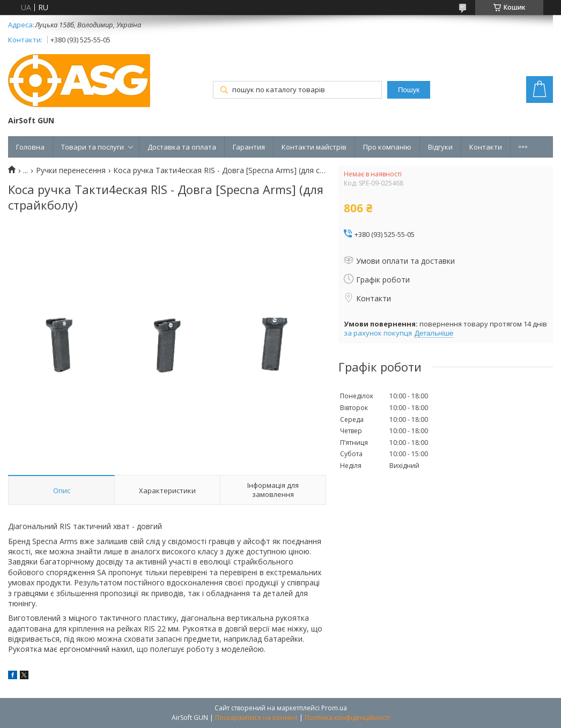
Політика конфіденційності (347, 718)
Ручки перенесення (71, 170)
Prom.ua (334, 708)
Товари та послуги (93, 147)
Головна (30, 147)
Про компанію (387, 147)
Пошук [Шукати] (409, 90)
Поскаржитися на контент (256, 718)
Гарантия (249, 147)
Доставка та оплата (182, 147)
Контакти (486, 147)
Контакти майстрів (314, 147)
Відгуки (440, 147)
